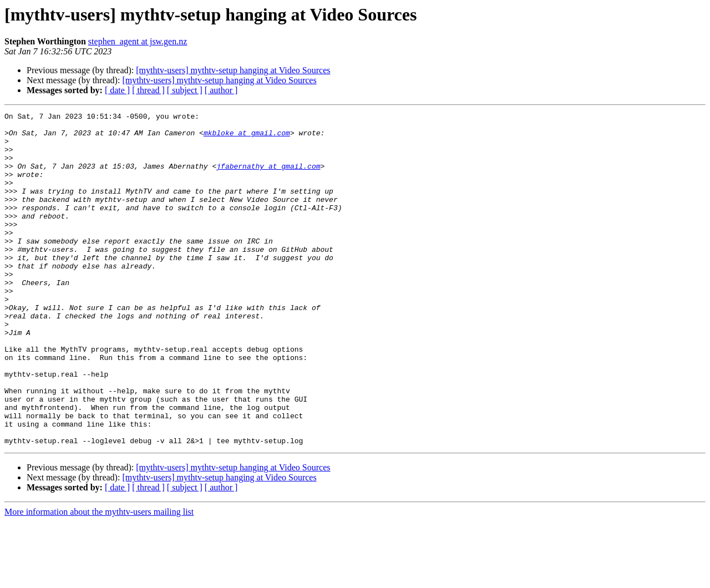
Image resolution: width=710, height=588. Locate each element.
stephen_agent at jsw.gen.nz (138, 41)
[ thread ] (148, 90)
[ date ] (117, 90)
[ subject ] (185, 90)
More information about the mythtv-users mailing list (99, 578)
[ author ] (221, 90)
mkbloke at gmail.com (247, 138)
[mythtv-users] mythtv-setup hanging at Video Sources (233, 70)
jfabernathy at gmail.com (268, 178)
